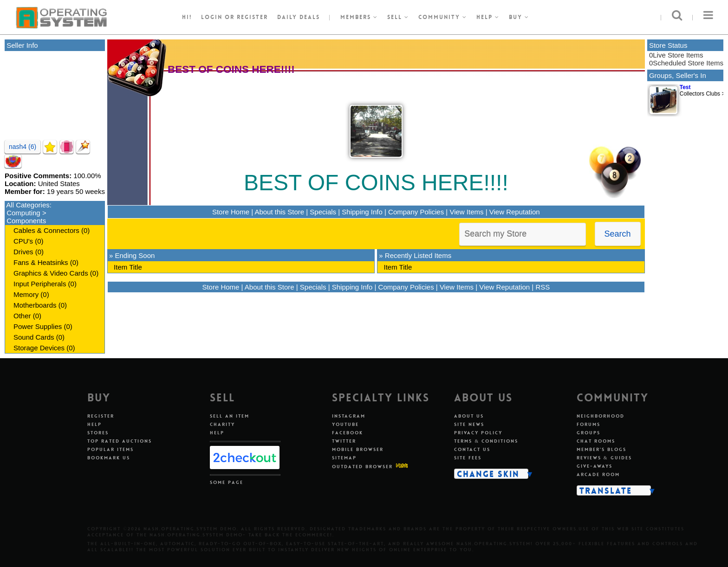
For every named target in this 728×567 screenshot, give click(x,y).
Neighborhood (601, 416)
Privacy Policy (478, 433)
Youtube (345, 424)
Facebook (348, 433)
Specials (323, 212)
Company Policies (416, 212)
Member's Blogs (601, 449)
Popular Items (110, 449)
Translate (606, 490)
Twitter (344, 441)
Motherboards (35, 305)
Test (685, 87)
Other (22, 316)
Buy (519, 17)
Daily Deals (299, 17)
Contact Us (472, 449)
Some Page (227, 482)
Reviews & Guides (604, 458)
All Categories (28, 205)
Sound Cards (34, 337)
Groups (588, 433)
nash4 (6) (23, 147)
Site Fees (468, 458)
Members (359, 17)
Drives (23, 252)
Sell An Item (230, 416)
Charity (222, 424)
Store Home (231, 212)
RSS (543, 287)
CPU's (23, 241)
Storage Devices (39, 348)
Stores (98, 433)
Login (212, 17)
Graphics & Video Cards (51, 273)
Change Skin (488, 474)
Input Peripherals (40, 284)
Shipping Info (362, 212)
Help (488, 17)
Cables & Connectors (46, 230)
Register (101, 416)
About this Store (279, 212)
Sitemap (344, 458)
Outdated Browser (362, 467)
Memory (26, 294)
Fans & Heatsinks (41, 262)
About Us (469, 416)
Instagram (349, 416)
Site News (469, 424)
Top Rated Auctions (120, 441)
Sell (398, 17)
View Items (466, 212)
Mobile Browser (358, 449)
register (252, 17)
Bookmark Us (109, 458)
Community (443, 17)
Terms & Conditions (486, 441)
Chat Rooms (596, 441)
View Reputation (515, 212)
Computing (23, 213)
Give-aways (595, 466)
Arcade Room (598, 474)
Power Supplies (38, 326)
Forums (588, 424)
